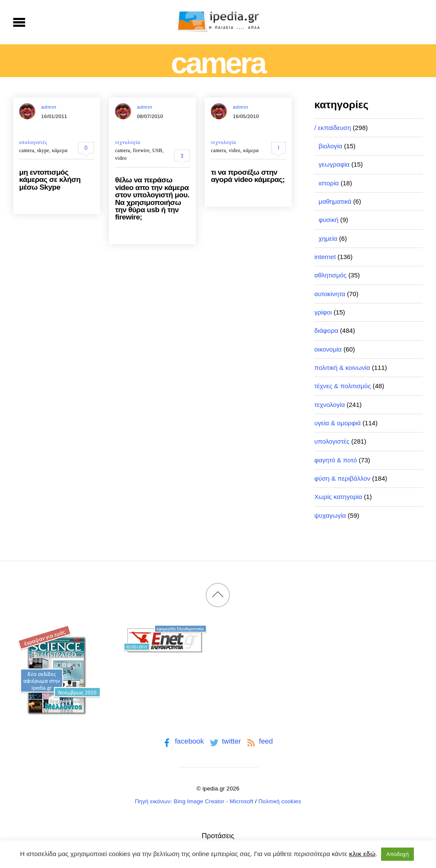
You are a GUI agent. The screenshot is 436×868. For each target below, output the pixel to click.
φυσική (328, 220)
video (121, 158)
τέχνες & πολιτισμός (343, 386)
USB (157, 150)
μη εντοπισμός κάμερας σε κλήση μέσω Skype (50, 180)
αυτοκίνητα (330, 294)
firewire (141, 150)
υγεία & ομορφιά (337, 423)
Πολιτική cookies (280, 801)
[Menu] (19, 22)
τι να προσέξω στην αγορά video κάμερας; (248, 176)
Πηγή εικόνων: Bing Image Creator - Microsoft (194, 801)
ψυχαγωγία (330, 515)
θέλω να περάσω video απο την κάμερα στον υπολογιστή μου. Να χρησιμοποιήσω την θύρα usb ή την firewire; (152, 198)
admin (49, 107)
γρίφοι (323, 312)
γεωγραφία (334, 164)
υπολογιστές (33, 142)
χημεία (328, 238)
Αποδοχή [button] (397, 854)
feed (259, 741)
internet (325, 257)
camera (27, 150)
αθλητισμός (330, 275)
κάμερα (60, 150)
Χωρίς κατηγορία (338, 497)
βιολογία (330, 146)
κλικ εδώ (362, 854)
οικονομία (328, 349)
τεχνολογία (128, 142)
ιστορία (329, 183)
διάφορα (326, 330)
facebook (182, 741)
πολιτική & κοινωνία (342, 368)
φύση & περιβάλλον (342, 478)
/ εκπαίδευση (333, 128)
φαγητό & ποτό (336, 460)
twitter (225, 741)
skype (43, 150)
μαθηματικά (335, 201)
